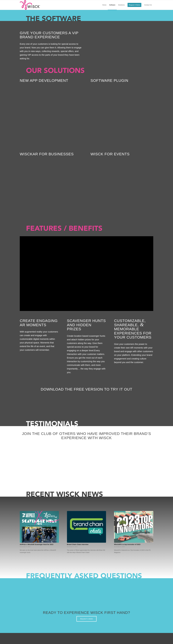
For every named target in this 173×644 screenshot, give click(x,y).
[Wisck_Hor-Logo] (30, 5)
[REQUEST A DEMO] (86, 619)
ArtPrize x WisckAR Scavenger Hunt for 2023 (37, 544)
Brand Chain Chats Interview (78, 544)
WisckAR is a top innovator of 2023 (127, 544)
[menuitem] (104, 5)
